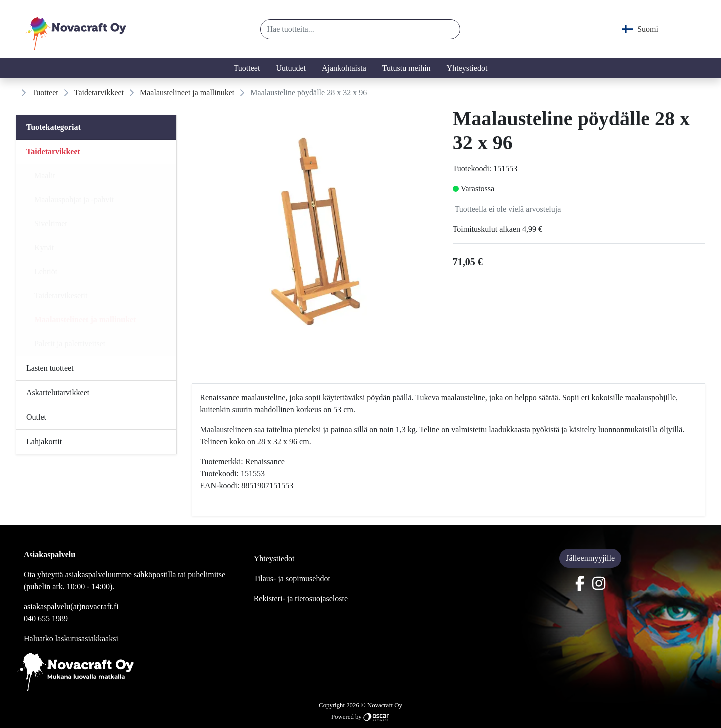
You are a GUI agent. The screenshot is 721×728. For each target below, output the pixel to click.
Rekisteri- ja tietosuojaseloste (301, 599)
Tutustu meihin (407, 68)
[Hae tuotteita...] (349, 29)
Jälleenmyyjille (590, 558)
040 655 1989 (46, 619)
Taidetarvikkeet (99, 92)
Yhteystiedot (467, 68)
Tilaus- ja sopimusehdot (292, 579)
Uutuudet (291, 68)
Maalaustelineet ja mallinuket (187, 92)
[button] (449, 29)
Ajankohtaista (344, 68)
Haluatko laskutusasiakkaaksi (71, 639)
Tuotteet (247, 68)
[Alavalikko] (166, 152)
